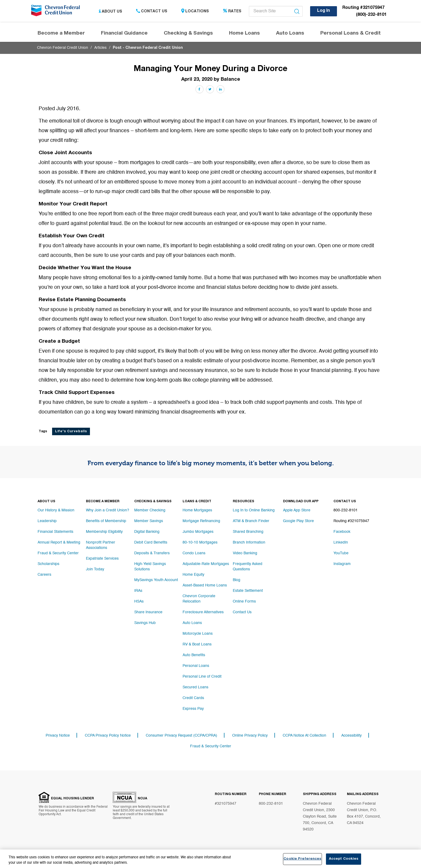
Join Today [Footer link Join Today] (95, 569)
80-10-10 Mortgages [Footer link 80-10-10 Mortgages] (200, 542)
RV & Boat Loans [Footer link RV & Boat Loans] (197, 644)
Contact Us (152, 12)
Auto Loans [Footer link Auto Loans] (192, 623)
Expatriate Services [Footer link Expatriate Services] (102, 559)
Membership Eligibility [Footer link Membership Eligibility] (104, 532)
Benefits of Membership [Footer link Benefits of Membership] (106, 521)
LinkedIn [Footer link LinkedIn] (341, 542)
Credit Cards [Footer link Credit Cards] (193, 698)
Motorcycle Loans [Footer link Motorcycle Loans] (198, 634)
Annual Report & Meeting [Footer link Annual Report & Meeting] (59, 542)
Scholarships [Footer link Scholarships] (48, 564)
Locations (195, 12)
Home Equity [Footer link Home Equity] (193, 575)
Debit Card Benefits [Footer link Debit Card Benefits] (151, 542)
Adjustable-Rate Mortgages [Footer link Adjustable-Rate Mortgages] (206, 564)
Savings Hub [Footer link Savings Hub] (145, 623)
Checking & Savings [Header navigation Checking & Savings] (188, 33)
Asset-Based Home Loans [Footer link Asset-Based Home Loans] (205, 585)
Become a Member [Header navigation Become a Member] (61, 33)
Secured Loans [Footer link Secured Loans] (195, 687)
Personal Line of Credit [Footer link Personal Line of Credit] (202, 677)
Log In (324, 11)
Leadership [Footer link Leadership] (47, 521)
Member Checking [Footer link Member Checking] (150, 510)
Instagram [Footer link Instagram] (342, 564)
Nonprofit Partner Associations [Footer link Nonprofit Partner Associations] (101, 545)
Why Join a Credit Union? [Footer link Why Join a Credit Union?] (108, 510)
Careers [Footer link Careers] (44, 575)
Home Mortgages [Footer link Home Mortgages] (197, 510)
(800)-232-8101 (371, 15)
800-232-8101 (271, 804)
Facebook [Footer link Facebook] (342, 532)
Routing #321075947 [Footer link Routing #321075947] (351, 521)
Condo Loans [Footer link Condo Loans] (194, 553)
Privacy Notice (58, 736)
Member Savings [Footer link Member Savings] (149, 521)
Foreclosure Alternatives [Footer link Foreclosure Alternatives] (203, 612)
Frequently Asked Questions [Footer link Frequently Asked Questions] (248, 567)
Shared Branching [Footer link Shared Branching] (248, 532)
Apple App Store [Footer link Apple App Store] (297, 510)
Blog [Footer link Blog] (237, 580)
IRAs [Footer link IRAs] (138, 591)
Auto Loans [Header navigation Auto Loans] (290, 33)
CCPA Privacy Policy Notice (108, 736)
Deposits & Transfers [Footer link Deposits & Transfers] (152, 553)
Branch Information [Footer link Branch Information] (249, 542)
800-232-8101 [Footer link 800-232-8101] (346, 510)
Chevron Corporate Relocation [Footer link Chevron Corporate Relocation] (199, 599)
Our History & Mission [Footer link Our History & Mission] (56, 510)
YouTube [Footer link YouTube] (341, 553)
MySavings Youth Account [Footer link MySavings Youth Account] (156, 580)
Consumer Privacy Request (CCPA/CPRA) (182, 736)
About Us (110, 12)
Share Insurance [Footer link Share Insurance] (148, 612)
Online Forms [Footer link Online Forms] (244, 601)
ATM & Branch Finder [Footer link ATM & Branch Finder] (251, 521)
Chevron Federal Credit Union (63, 48)
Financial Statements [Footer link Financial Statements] (55, 532)
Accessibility (351, 736)
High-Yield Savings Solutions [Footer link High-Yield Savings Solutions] (150, 567)
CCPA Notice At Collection (304, 736)
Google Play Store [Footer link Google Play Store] (298, 521)
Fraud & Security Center (211, 746)
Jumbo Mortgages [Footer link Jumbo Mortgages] (198, 532)
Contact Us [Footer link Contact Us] (242, 612)
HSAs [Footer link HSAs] (139, 601)
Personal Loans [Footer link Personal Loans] (196, 666)
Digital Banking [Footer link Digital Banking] (147, 532)
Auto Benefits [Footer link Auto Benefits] (194, 655)
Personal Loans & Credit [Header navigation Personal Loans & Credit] (351, 33)
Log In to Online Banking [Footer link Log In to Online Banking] (254, 510)
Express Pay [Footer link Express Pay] (193, 709)
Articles (100, 48)
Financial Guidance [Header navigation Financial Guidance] (124, 33)
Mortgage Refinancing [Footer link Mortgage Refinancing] (201, 521)
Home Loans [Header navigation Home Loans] (244, 33)
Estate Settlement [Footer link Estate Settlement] (248, 591)
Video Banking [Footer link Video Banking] (245, 553)
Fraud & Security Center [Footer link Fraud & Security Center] (58, 553)
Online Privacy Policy (250, 736)
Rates (232, 12)
